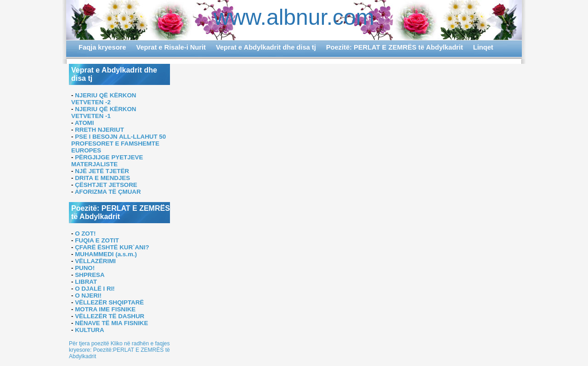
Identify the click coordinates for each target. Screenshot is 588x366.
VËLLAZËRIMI (95, 261)
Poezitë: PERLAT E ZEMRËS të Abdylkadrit (395, 47)
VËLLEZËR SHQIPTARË (109, 302)
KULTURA (89, 330)
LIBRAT (86, 282)
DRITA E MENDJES (102, 178)
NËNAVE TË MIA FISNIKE (111, 323)
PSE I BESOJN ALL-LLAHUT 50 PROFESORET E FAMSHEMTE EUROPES (119, 144)
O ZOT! (85, 234)
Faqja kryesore (102, 47)
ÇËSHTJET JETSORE (106, 185)
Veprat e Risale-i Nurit (171, 47)
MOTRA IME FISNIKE (105, 309)
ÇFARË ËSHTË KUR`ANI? (112, 247)
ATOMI (85, 123)
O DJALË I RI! (95, 289)
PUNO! (85, 268)
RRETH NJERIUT (99, 130)
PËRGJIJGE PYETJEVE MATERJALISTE (107, 161)
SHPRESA (90, 275)
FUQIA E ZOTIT (97, 240)
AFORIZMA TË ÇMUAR (108, 192)
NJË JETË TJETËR (102, 171)
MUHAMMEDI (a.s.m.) (106, 254)
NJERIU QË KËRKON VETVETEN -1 (104, 113)
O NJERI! (88, 296)
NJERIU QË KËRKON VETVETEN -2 (104, 99)
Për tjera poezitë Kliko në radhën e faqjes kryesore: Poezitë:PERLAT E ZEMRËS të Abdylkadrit (119, 350)
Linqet (483, 47)
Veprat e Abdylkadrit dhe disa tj (266, 47)
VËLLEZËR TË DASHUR (110, 316)
